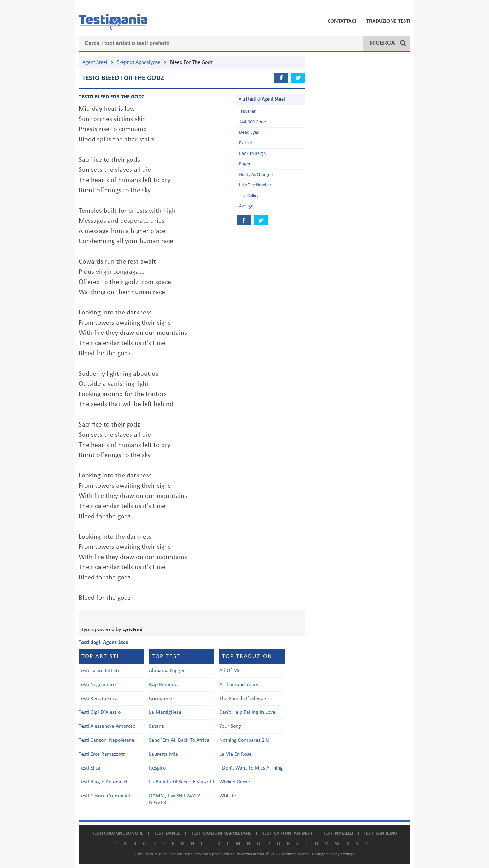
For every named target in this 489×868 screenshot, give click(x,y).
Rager (245, 164)
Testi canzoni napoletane (221, 834)
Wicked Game (235, 782)
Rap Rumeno (163, 685)
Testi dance (167, 834)
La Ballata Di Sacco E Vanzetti (182, 782)
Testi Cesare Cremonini (104, 796)
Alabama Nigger (167, 671)
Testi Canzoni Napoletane (107, 740)
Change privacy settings (333, 854)
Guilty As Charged (256, 175)
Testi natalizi (338, 834)
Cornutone (161, 699)
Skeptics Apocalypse (139, 62)
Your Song (230, 726)
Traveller (247, 112)
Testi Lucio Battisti (99, 671)
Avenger (247, 206)
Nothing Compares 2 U (244, 740)
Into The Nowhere (256, 185)
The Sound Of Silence (243, 699)
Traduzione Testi (388, 21)
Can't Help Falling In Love (247, 712)
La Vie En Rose (236, 754)
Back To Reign (252, 154)
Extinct (246, 143)
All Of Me (230, 671)
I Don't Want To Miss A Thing (251, 768)
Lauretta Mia (164, 754)
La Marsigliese (165, 712)
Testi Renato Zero (98, 699)
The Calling (249, 196)
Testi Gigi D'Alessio (100, 712)
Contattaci (342, 21)
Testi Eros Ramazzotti (102, 754)
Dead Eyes (249, 133)
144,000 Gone (252, 122)
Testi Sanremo (381, 834)
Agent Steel (95, 62)
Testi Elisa (90, 768)
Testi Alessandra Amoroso (107, 726)
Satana (157, 726)
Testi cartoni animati (287, 834)
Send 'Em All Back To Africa (179, 740)
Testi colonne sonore (118, 834)
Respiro (157, 768)
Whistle (228, 796)
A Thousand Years (239, 685)
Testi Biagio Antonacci (103, 782)
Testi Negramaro (97, 685)
